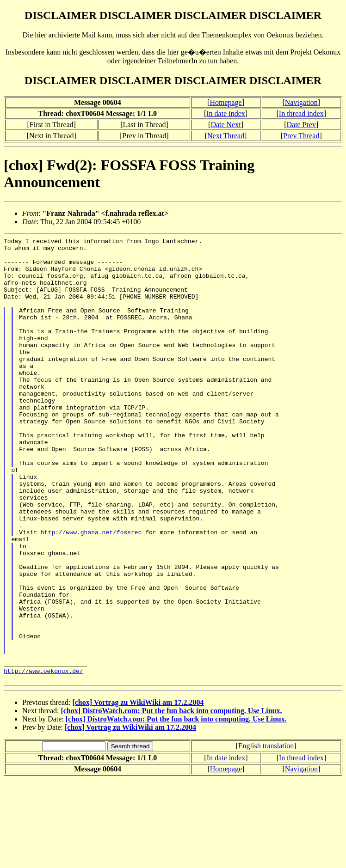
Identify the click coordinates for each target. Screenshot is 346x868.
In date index (226, 113)
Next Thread (226, 136)
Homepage (226, 102)
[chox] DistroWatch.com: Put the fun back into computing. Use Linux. (172, 799)
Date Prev (302, 125)
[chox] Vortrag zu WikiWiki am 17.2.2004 (138, 791)
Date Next (226, 125)
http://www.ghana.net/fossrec (91, 592)
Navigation (301, 102)
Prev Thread (301, 136)
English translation (266, 834)
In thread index (301, 113)
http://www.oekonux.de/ (43, 758)
